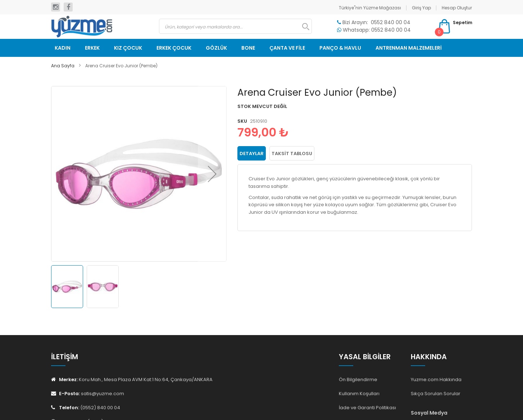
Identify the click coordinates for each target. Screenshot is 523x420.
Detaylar (252, 153)
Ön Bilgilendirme (358, 380)
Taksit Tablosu (292, 153)
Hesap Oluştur (457, 8)
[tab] (252, 153)
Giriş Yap (421, 8)
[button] (212, 174)
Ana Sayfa (63, 66)
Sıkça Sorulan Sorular (436, 394)
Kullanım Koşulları (359, 394)
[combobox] (235, 26)
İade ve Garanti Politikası (367, 408)
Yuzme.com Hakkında (436, 380)
